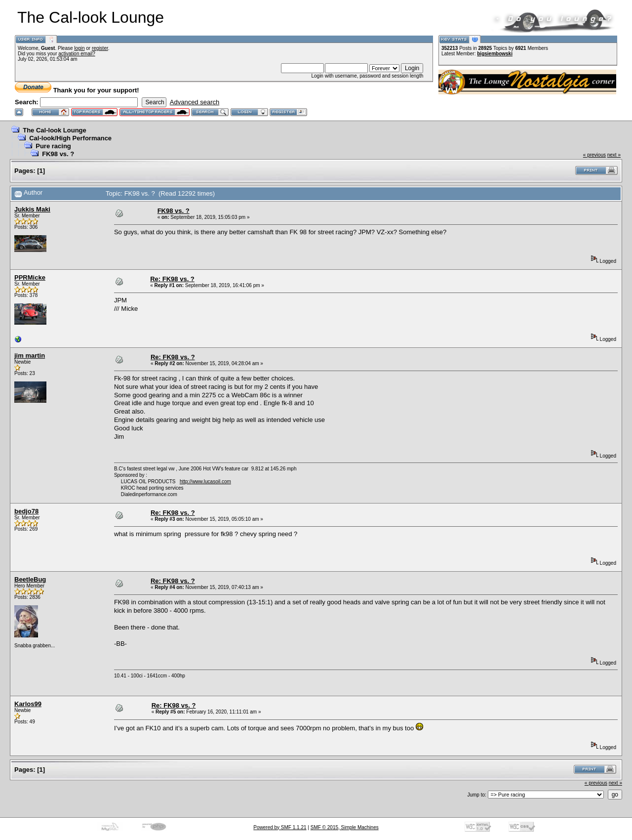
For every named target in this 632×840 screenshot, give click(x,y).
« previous (594, 155)
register (100, 48)
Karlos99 (28, 704)
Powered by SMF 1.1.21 (280, 827)
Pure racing (53, 146)
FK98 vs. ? (58, 154)
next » (614, 155)
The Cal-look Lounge (55, 130)
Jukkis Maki (32, 209)
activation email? (77, 54)
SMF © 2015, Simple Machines (345, 827)
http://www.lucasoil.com (205, 482)
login (79, 48)
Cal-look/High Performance (70, 138)
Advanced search (195, 102)
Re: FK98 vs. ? (172, 279)
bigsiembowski (495, 54)
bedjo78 (26, 511)
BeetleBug (30, 579)
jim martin (30, 356)
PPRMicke (30, 277)
